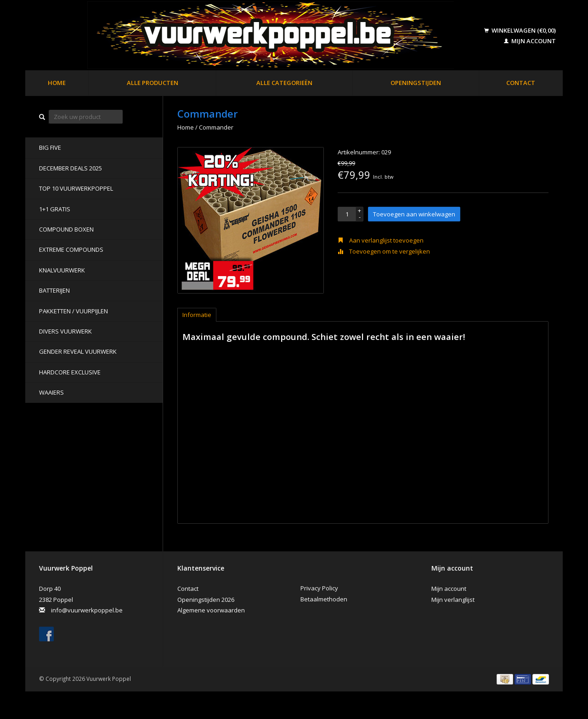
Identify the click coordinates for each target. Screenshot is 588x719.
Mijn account (530, 41)
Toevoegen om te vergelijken (384, 251)
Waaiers (51, 392)
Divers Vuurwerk (65, 331)
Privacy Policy (319, 588)
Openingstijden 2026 (206, 600)
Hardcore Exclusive (70, 372)
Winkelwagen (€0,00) (520, 30)
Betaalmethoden (324, 599)
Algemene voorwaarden (211, 610)
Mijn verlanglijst (453, 600)
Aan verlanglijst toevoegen (381, 240)
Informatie (197, 315)
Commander (216, 127)
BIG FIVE (50, 147)
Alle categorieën (284, 83)
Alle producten (153, 83)
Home (57, 83)
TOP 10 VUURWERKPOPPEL (76, 188)
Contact (521, 83)
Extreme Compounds (71, 249)
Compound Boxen (66, 229)
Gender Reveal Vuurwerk (78, 351)
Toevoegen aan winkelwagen (414, 214)
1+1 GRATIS (55, 209)
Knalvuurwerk (62, 270)
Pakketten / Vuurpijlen (73, 311)
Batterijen (54, 290)
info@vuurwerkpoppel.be (87, 610)
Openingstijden (416, 83)
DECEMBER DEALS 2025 (71, 168)
